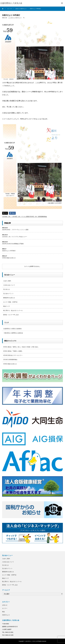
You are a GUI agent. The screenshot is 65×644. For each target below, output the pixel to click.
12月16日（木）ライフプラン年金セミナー (15, 237)
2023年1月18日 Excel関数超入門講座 (13, 244)
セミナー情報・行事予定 (10, 302)
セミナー (5, 608)
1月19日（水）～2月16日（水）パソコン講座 (16, 217)
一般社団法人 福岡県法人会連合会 (13, 333)
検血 (3, 612)
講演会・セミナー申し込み (11, 315)
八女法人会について (9, 285)
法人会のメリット (8, 294)
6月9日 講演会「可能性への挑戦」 (13, 351)
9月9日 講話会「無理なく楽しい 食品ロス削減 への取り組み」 (21, 347)
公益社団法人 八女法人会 (31, 641)
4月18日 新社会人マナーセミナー (13, 355)
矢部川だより (18, 18)
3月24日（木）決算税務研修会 (38, 217)
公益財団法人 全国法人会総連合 (12, 329)
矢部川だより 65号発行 (9, 251)
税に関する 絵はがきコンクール (13, 310)
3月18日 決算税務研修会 (10, 360)
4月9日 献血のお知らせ (9, 258)
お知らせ (12, 18)
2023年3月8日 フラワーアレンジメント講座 (15, 230)
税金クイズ (6, 306)
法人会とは (6, 289)
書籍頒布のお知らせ (9, 298)
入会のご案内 (7, 281)
